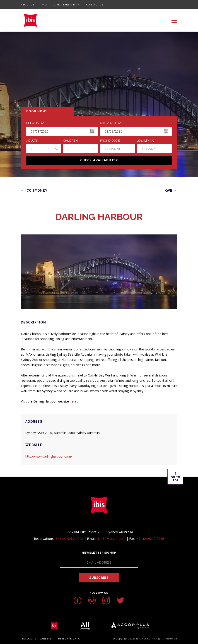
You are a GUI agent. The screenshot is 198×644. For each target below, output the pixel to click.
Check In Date (37, 123)
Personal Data (69, 638)
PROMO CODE (110, 141)
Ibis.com (27, 638)
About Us (28, 4)
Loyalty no (146, 141)
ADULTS (32, 141)
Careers (46, 638)
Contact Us (95, 4)
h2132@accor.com (111, 539)
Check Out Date (112, 123)
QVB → (171, 191)
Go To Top (175, 476)
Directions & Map (66, 4)
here (74, 401)
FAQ (44, 4)
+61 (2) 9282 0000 (69, 539)
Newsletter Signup (99, 553)
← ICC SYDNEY (34, 191)
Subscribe (99, 578)
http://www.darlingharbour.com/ (49, 456)
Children (70, 141)
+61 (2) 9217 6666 (150, 539)
